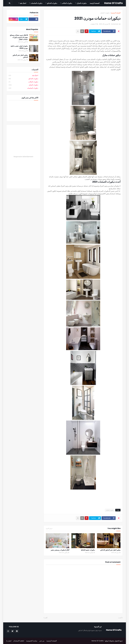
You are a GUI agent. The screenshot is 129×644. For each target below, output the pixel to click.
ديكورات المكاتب (23, 82)
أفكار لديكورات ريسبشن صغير (60, 550)
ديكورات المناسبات (23, 88)
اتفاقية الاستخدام (19, 641)
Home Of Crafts (113, 3)
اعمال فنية (23, 76)
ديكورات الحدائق (23, 79)
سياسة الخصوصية (32, 641)
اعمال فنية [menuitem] (23, 3)
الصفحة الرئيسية (116, 13)
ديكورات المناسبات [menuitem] (37, 3)
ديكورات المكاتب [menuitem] (67, 3)
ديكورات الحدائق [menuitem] (52, 3)
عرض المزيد (49, 528)
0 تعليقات (93, 24)
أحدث (120, 618)
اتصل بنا (9, 641)
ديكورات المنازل (105, 13)
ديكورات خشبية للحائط (88, 550)
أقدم (46, 618)
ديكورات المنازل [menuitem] (82, 3)
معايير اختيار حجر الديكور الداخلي (110, 550)
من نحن (42, 641)
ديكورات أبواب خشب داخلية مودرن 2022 (19, 47)
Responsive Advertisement (23, 157)
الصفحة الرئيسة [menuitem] (95, 3)
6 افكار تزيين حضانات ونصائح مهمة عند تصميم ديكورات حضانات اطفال (19, 37)
